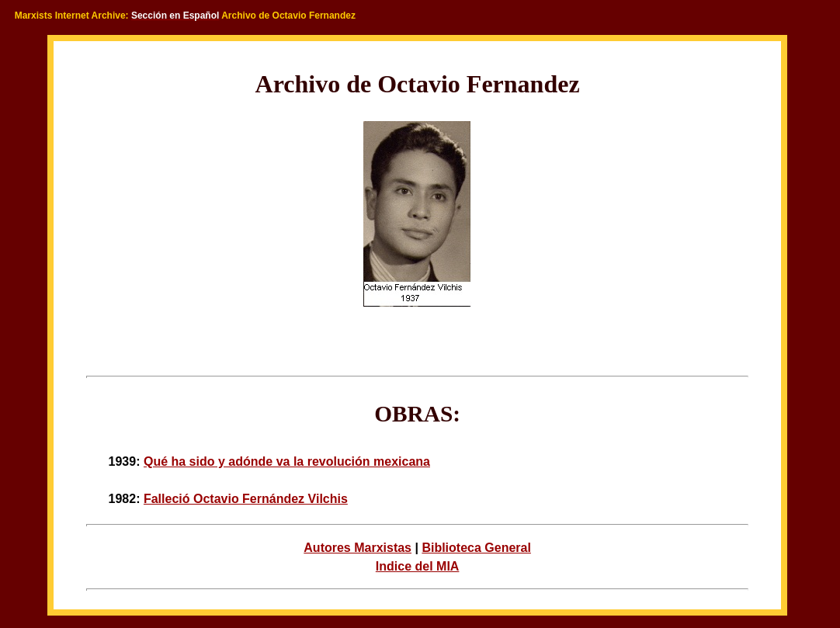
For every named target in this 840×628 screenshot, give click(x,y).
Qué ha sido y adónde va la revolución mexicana (287, 461)
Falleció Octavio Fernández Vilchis (246, 499)
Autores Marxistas (358, 548)
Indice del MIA (418, 566)
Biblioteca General (476, 548)
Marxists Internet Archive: (72, 16)
